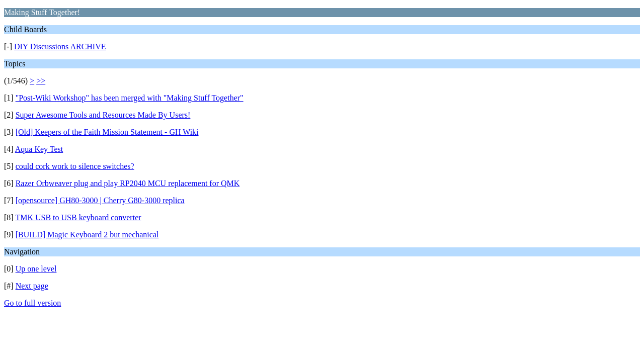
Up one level (36, 269)
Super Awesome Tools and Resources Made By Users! (103, 115)
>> (41, 81)
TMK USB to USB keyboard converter (78, 217)
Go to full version (32, 303)
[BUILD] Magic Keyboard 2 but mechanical (87, 235)
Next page (32, 286)
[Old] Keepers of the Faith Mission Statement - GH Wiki (107, 132)
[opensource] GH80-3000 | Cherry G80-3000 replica (100, 200)
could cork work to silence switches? (75, 166)
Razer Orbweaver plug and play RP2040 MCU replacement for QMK (128, 183)
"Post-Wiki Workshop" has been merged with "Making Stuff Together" (130, 98)
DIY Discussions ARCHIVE (60, 47)
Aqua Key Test (39, 149)
